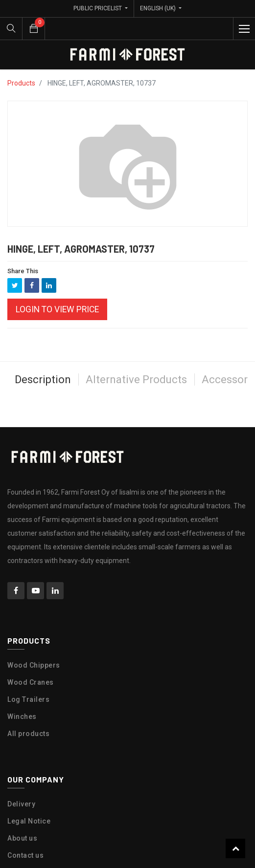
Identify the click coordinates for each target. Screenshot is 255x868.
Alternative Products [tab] (136, 361)
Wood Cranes (31, 664)
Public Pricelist (98, 8)
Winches (22, 698)
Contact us (25, 837)
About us (22, 820)
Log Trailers (28, 681)
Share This (23, 253)
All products (28, 716)
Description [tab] (43, 361)
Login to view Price (57, 291)
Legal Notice (29, 803)
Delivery (21, 786)
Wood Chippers (34, 647)
